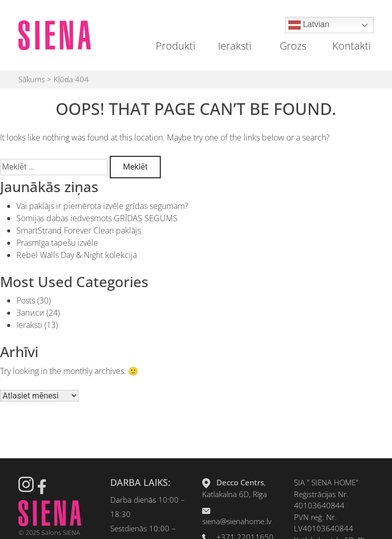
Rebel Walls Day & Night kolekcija (77, 255)
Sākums (32, 79)
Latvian (309, 25)
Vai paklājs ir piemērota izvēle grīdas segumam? (102, 206)
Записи (30, 313)
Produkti (176, 46)
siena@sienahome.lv (237, 521)
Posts (26, 300)
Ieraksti (235, 46)
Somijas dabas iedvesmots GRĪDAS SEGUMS (97, 218)
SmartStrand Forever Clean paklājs (79, 230)
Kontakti (352, 46)
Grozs (293, 46)
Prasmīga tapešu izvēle (57, 243)
